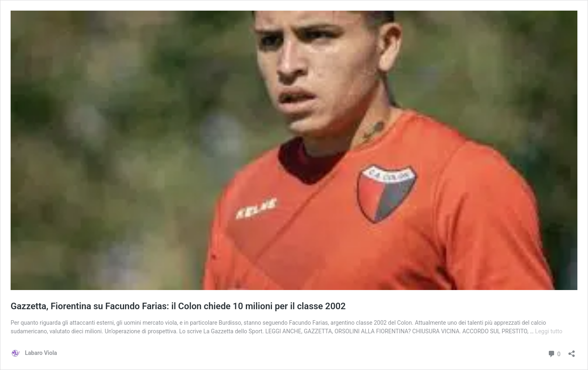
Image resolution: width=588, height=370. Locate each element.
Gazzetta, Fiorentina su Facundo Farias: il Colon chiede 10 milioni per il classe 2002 (178, 306)
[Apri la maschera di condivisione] (572, 351)
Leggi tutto (549, 331)
